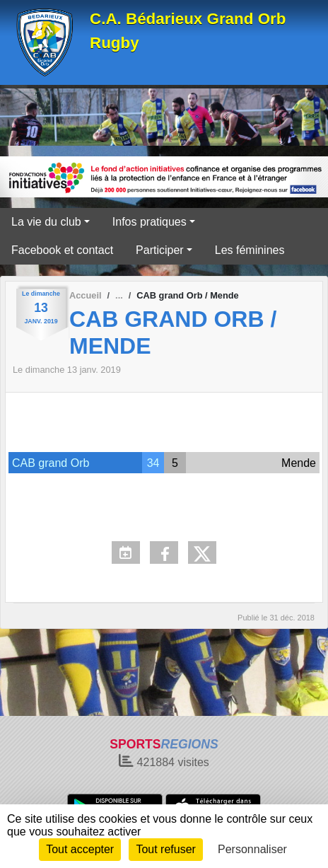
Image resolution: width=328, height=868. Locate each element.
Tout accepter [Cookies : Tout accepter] (80, 849)
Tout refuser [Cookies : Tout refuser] (165, 849)
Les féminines (250, 250)
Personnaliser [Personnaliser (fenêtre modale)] (252, 849)
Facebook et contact (62, 250)
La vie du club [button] (46, 222)
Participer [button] (160, 250)
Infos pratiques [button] (150, 222)
